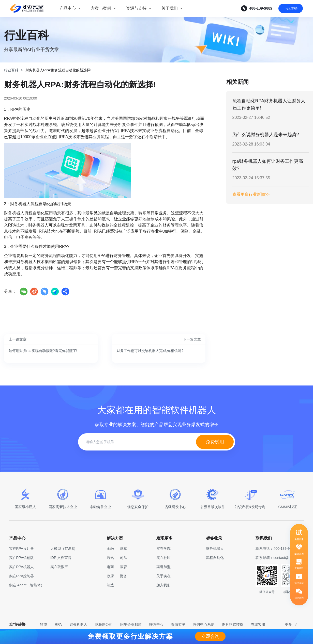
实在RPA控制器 (22, 576)
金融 (110, 549)
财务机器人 (78, 624)
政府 (110, 576)
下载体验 (291, 8)
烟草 (124, 549)
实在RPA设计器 (22, 549)
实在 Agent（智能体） (27, 585)
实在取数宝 (59, 567)
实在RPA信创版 (22, 558)
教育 (124, 567)
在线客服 (258, 624)
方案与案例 (101, 8)
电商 (110, 567)
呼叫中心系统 (204, 624)
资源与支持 (136, 8)
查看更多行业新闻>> (251, 194)
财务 (124, 576)
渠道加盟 (163, 567)
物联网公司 (104, 624)
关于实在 (163, 576)
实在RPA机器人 (22, 567)
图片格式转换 (233, 624)
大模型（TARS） (64, 549)
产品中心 (68, 8)
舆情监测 (178, 624)
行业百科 (11, 70)
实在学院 (163, 549)
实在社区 (163, 558)
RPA (58, 624)
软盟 (43, 624)
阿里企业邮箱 (131, 624)
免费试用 (215, 442)
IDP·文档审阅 (61, 558)
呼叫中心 (156, 624)
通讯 (110, 558)
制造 (110, 585)
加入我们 (163, 585)
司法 (124, 558)
